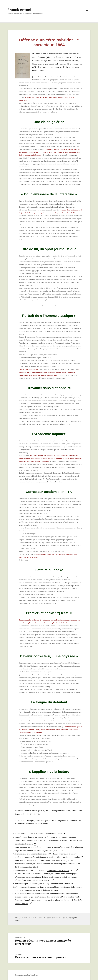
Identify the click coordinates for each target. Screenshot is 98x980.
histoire (65, 918)
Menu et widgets (87, 14)
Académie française (53, 918)
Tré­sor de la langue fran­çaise (38, 880)
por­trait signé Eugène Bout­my (37, 884)
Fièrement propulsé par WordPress (26, 975)
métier (71, 918)
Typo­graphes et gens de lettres (44, 811)
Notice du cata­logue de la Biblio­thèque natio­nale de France (38, 834)
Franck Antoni (19, 10)
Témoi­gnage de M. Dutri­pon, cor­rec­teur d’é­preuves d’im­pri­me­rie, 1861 (54, 820)
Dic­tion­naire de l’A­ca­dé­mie (58, 870)
